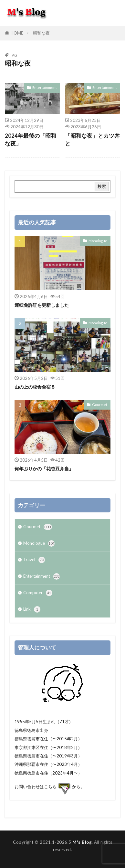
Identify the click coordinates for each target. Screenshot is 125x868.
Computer (38, 593)
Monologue (98, 241)
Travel (34, 560)
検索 (102, 186)
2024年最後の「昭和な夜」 (31, 140)
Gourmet (100, 405)
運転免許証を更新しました (42, 305)
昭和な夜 (41, 33)
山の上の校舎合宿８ (35, 387)
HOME (17, 33)
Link (32, 609)
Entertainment (45, 87)
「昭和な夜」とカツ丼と (92, 140)
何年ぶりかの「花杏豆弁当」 (44, 469)
